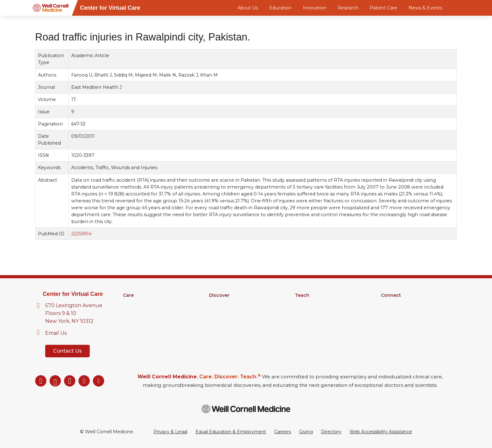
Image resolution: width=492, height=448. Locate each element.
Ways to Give (395, 320)
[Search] (458, 8)
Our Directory (396, 312)
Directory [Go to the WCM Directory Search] (331, 432)
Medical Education (315, 303)
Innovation (315, 8)
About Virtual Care (401, 303)
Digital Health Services (148, 320)
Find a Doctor (138, 303)
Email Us (56, 333)
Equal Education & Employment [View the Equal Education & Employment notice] (231, 432)
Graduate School (313, 312)
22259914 (81, 234)
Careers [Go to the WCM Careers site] (283, 432)
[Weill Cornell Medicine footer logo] (246, 409)
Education (280, 8)
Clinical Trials (222, 312)
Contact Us (67, 351)
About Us (248, 8)
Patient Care (383, 8)
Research (348, 8)
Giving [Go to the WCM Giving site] (306, 432)
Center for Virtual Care (73, 294)
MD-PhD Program (315, 320)
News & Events (425, 8)
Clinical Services (140, 312)
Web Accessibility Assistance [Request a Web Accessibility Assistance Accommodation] (381, 432)
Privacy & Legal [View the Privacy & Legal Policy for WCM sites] (170, 432)
